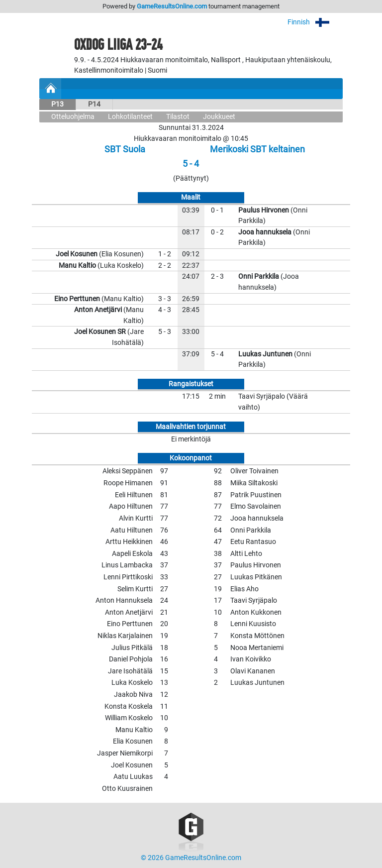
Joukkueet (219, 117)
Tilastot (178, 117)
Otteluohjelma (73, 117)
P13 (57, 104)
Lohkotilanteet (130, 117)
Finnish (315, 22)
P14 (94, 104)
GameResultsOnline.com (172, 6)
